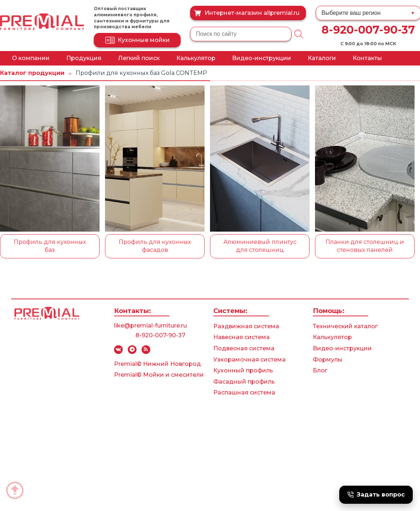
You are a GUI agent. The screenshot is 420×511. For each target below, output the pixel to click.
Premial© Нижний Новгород (157, 364)
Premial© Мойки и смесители (159, 375)
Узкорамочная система (249, 360)
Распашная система (244, 392)
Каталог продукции (32, 73)
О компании (31, 58)
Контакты (367, 58)
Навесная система (241, 337)
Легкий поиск (139, 58)
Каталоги (322, 58)
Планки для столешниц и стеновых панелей (365, 246)
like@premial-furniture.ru (150, 326)
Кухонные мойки (137, 40)
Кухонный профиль (243, 370)
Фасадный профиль (244, 382)
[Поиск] (299, 34)
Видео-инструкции (262, 58)
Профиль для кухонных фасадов (155, 246)
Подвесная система (244, 348)
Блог (320, 370)
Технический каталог (345, 326)
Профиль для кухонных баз (50, 246)
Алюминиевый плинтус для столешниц (260, 246)
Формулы (328, 360)
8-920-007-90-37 (368, 30)
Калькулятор (196, 58)
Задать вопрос (376, 495)
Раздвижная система (246, 326)
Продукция (84, 58)
